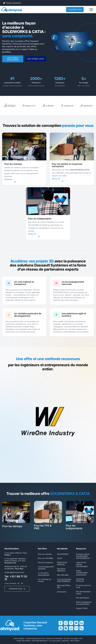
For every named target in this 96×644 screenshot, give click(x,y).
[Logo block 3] (67, 102)
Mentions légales (19, 638)
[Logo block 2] (48, 102)
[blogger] (66, 628)
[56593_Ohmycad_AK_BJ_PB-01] (12, 8)
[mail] (76, 628)
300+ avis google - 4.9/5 (74, 638)
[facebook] (61, 623)
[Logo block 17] (10, 102)
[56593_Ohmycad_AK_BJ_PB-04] (10, 621)
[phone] (82, 628)
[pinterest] (71, 623)
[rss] (61, 628)
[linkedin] (82, 623)
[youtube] (76, 623)
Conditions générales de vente (35, 638)
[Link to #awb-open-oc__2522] (91, 10)
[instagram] (66, 623)
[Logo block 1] (29, 102)
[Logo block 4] (86, 102)
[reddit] (71, 628)
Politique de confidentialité (54, 638)
